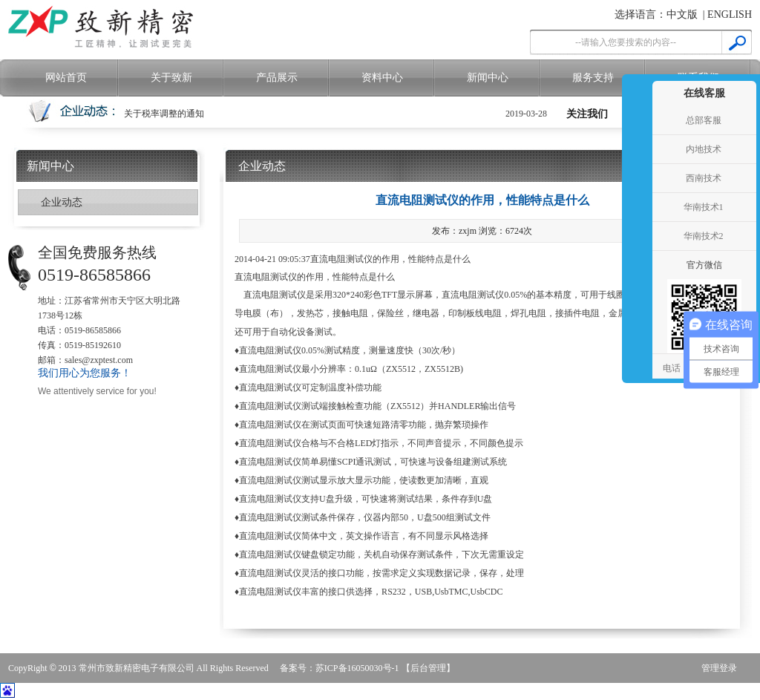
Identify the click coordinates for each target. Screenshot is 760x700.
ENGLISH (730, 14)
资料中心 (382, 78)
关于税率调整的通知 (164, 114)
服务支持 (593, 78)
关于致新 (171, 78)
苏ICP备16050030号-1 (357, 668)
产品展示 (277, 78)
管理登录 (719, 668)
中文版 (682, 14)
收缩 (635, 208)
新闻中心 (488, 78)
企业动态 (62, 202)
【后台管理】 (428, 668)
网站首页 (66, 78)
